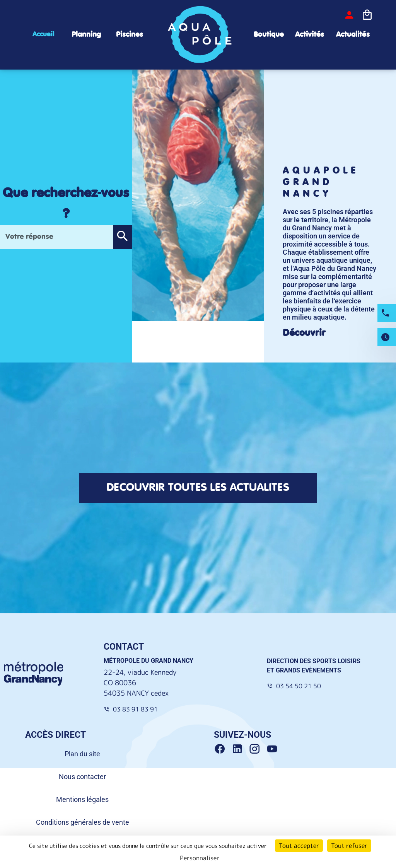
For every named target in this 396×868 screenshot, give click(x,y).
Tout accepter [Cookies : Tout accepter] (299, 846)
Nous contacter (82, 777)
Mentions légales (82, 799)
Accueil (43, 34)
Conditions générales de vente (83, 822)
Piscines (130, 35)
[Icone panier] (367, 15)
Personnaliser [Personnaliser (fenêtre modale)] (200, 858)
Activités (310, 35)
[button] (122, 237)
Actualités (353, 35)
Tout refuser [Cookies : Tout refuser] (349, 846)
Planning (86, 35)
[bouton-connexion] (349, 15)
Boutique (269, 35)
